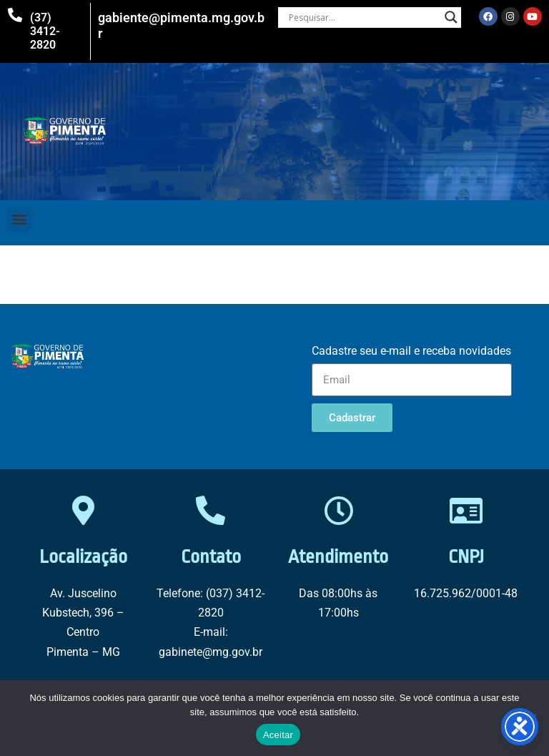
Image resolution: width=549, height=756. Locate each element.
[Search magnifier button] (451, 17)
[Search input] (363, 17)
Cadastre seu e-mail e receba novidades (411, 351)
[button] (19, 219)
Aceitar (278, 735)
